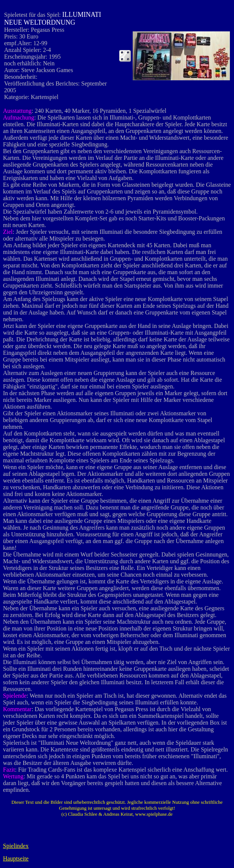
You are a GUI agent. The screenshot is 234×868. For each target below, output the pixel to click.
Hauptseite (16, 858)
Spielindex (16, 846)
